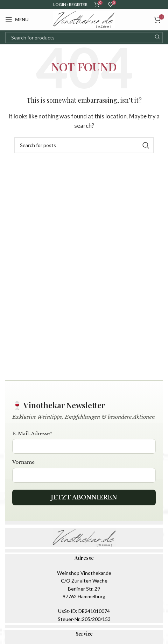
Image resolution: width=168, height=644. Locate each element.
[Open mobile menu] (17, 20)
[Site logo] (84, 19)
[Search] (84, 38)
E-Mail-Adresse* (32, 434)
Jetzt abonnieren (84, 497)
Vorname (23, 462)
